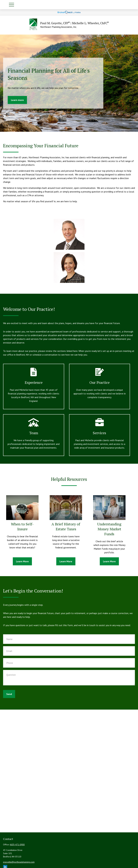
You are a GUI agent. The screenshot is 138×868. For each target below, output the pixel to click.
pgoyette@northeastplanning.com (19, 862)
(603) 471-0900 (17, 845)
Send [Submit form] (9, 694)
